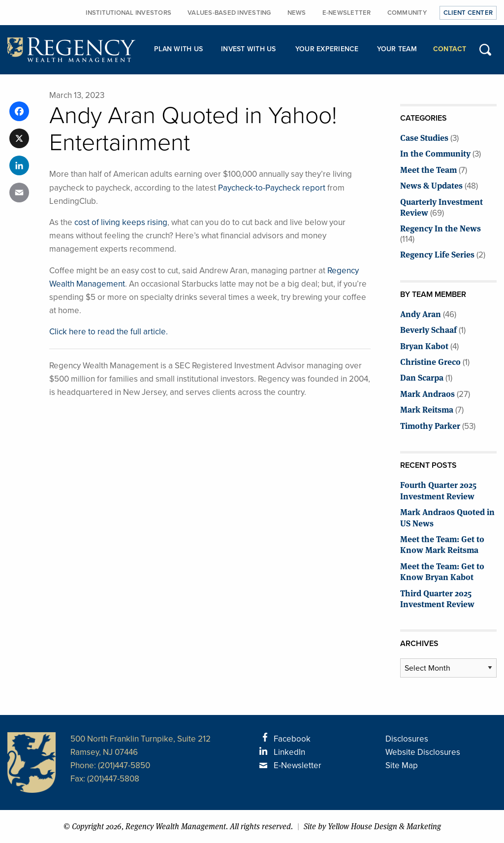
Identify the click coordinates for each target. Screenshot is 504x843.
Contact (450, 49)
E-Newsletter (347, 13)
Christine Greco (430, 361)
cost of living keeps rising (121, 222)
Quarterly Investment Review (441, 207)
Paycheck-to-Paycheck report (272, 188)
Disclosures (407, 739)
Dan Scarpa (422, 377)
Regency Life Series (437, 254)
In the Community (435, 153)
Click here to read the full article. (109, 332)
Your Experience (327, 49)
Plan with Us (178, 49)
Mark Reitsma (427, 409)
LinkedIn (289, 752)
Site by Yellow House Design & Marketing (372, 827)
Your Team (397, 49)
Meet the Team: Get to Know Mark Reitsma (442, 544)
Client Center (468, 13)
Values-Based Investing (229, 13)
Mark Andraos (427, 393)
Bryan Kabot (424, 345)
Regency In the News (441, 228)
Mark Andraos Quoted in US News (447, 517)
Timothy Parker (430, 425)
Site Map (402, 765)
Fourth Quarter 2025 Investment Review (438, 490)
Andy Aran (421, 313)
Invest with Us (249, 49)
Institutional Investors (128, 13)
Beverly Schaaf (428, 329)
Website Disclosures (423, 752)
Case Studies (424, 137)
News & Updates (431, 185)
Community (407, 13)
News (297, 13)
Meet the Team (428, 169)
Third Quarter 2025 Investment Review (437, 598)
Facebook (292, 739)
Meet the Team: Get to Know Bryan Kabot (442, 571)
